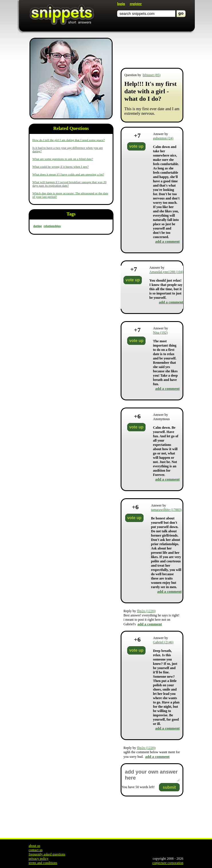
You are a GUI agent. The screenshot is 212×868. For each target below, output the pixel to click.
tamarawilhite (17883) (166, 510)
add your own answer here (152, 775)
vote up (136, 146)
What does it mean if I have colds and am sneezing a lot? (68, 174)
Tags (71, 214)
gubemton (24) (163, 138)
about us (34, 846)
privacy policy (39, 859)
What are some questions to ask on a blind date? (63, 159)
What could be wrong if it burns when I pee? (60, 167)
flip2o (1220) (146, 611)
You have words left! (138, 787)
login (121, 4)
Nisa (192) (160, 333)
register (136, 4)
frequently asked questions (47, 854)
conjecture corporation (168, 863)
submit (169, 787)
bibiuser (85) (152, 75)
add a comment (167, 241)
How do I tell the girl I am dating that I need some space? (69, 140)
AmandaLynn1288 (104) (166, 272)
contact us (36, 850)
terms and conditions (43, 863)
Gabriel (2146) (163, 642)
